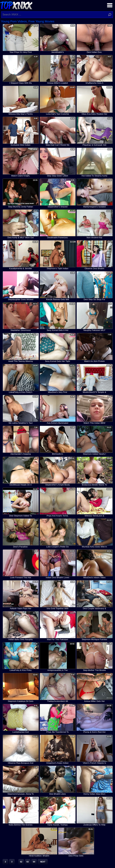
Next (43, 862)
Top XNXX (16, 5)
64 (34, 862)
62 (21, 862)
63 (28, 862)
